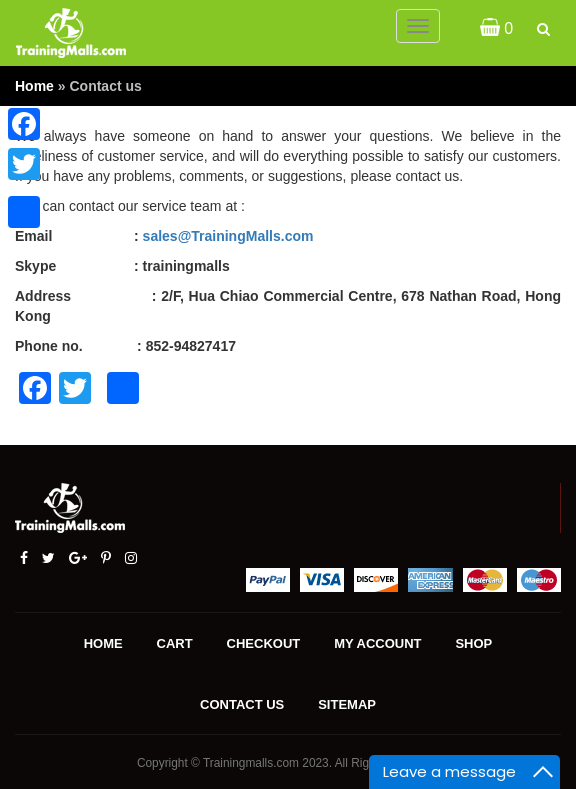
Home (34, 86)
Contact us (242, 704)
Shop (473, 643)
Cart (175, 643)
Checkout (264, 643)
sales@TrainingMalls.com (228, 236)
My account (377, 643)
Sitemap (347, 704)
